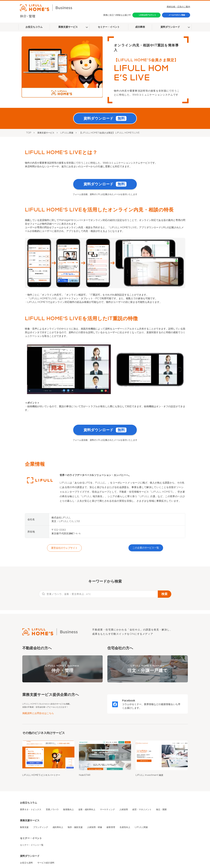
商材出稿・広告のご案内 (178, 7)
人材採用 (124, 810)
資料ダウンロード (170, 27)
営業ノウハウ (52, 810)
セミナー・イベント (109, 27)
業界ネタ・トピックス (31, 810)
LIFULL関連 (67, 133)
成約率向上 (58, 828)
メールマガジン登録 (177, 15)
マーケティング (107, 810)
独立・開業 (161, 810)
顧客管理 (111, 828)
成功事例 (140, 27)
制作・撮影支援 (75, 828)
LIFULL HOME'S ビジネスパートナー (41, 776)
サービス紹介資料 (46, 863)
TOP (29, 133)
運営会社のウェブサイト (64, 549)
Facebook (129, 701)
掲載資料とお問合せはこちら (38, 714)
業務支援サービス (68, 27)
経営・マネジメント (142, 810)
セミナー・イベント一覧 (32, 846)
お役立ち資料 (26, 863)
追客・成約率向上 (87, 810)
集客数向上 (68, 810)
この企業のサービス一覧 (146, 548)
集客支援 (24, 828)
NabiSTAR (85, 776)
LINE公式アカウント (148, 15)
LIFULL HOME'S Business (62, 670)
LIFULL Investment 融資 (149, 776)
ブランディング (41, 828)
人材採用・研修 (95, 828)
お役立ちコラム (34, 27)
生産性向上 (125, 828)
